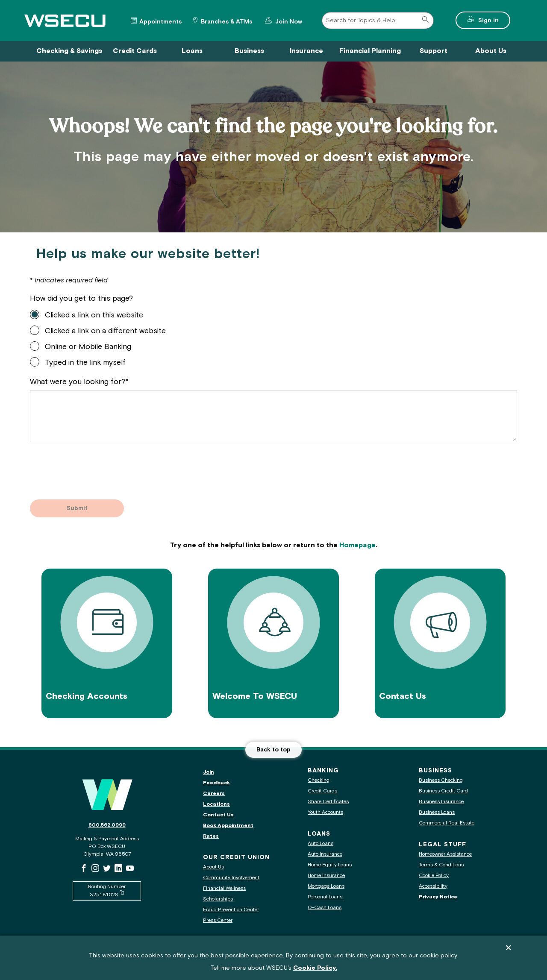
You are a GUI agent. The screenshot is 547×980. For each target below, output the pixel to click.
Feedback (216, 783)
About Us (213, 867)
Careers (214, 794)
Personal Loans (325, 897)
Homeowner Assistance (445, 854)
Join (209, 772)
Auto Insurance (325, 854)
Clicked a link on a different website (105, 331)
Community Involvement (231, 878)
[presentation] (95, 466)
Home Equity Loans (330, 865)
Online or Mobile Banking (88, 347)
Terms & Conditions (441, 865)
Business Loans (437, 812)
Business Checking (441, 780)
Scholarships (218, 899)
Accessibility (433, 886)
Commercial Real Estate (447, 823)
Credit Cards (322, 791)
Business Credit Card (443, 791)
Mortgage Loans (326, 886)
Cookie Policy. (315, 968)
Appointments (160, 22)
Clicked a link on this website (94, 315)
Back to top (273, 750)
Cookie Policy (434, 876)
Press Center (218, 920)
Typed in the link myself (85, 363)
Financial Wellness (224, 888)
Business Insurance (441, 802)
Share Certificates (328, 802)
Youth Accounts (325, 812)
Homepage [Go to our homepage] (357, 545)
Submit (77, 508)
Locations (216, 804)
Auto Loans (321, 844)
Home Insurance (326, 876)
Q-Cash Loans (325, 908)
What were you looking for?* (79, 382)
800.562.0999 (107, 825)
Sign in (493, 19)
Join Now (288, 21)
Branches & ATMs (226, 22)
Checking (319, 780)
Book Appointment (228, 826)
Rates (211, 836)
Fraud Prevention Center (231, 910)
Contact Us (218, 815)
